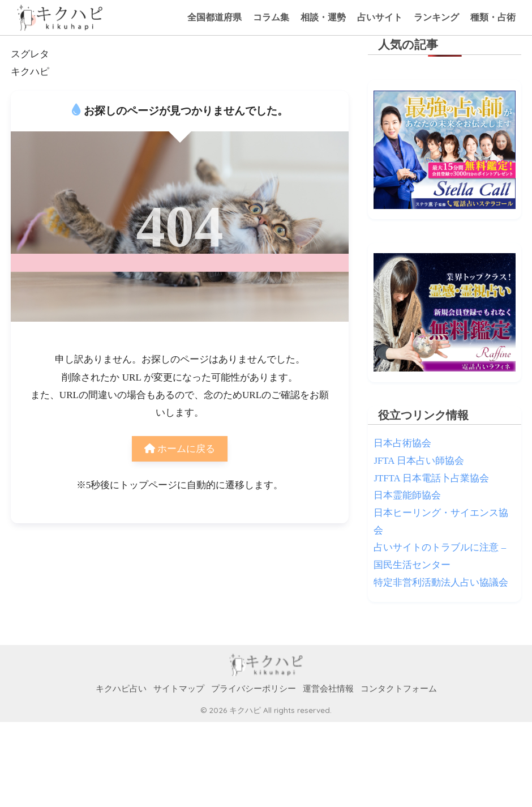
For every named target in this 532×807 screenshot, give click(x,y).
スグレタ (30, 54)
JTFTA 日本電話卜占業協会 (431, 478)
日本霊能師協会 (407, 495)
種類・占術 (493, 17)
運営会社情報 (328, 689)
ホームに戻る (180, 449)
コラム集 (271, 17)
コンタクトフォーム (399, 689)
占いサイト (380, 17)
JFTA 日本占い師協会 (419, 461)
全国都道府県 (214, 17)
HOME (266, 665)
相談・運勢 (323, 17)
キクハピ (30, 72)
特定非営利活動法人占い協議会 (441, 582)
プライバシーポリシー (254, 689)
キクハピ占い (121, 689)
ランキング (436, 17)
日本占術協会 (402, 443)
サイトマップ (179, 689)
